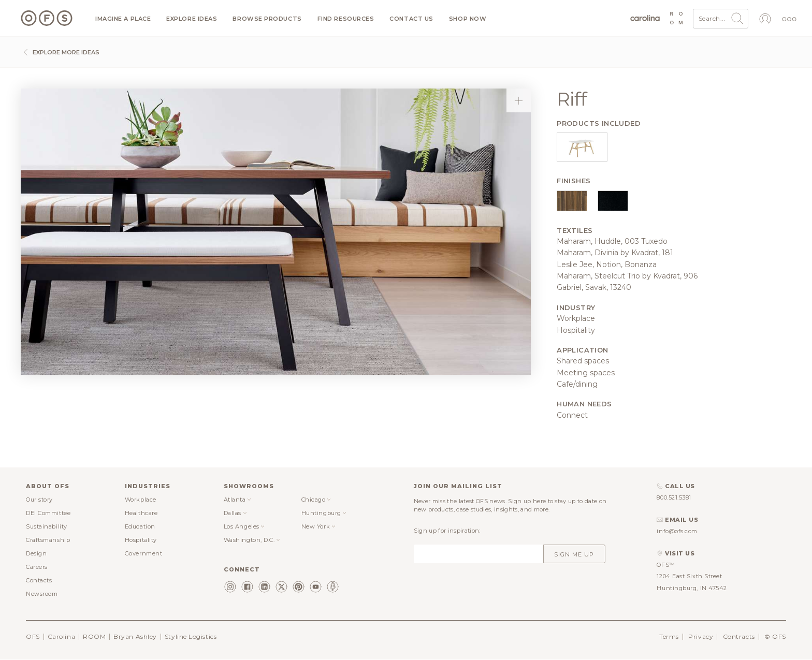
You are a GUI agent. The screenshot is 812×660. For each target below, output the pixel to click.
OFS (33, 636)
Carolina (61, 636)
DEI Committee (48, 513)
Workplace (141, 500)
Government (144, 553)
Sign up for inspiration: (447, 531)
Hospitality (141, 540)
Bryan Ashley (135, 636)
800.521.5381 (674, 497)
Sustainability (47, 526)
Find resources (346, 19)
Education (140, 526)
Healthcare (141, 513)
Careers (37, 567)
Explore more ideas (60, 52)
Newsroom (42, 594)
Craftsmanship (48, 540)
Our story (39, 500)
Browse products (267, 19)
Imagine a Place (123, 19)
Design (36, 553)
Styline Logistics (191, 636)
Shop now (468, 19)
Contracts (739, 636)
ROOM (94, 636)
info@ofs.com (677, 531)
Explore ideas (192, 19)
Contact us (411, 19)
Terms (669, 636)
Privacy (701, 636)
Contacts (39, 580)
